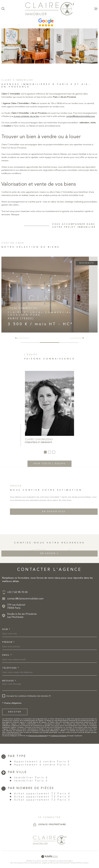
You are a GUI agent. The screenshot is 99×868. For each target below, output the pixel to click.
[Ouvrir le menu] (96, 9)
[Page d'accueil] (50, 9)
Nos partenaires (62, 863)
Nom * (6, 629)
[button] (82, 338)
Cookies (86, 863)
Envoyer (15, 712)
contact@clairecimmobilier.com (81, 122)
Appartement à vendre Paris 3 (42, 765)
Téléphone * (11, 668)
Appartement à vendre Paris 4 (42, 762)
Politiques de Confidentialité (38, 736)
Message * (9, 681)
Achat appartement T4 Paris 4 (42, 797)
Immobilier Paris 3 (31, 781)
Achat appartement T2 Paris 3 (42, 800)
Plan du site (28, 863)
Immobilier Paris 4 (31, 778)
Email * (7, 655)
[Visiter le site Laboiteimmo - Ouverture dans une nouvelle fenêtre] (49, 857)
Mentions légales (41, 863)
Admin (52, 863)
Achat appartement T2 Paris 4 (42, 794)
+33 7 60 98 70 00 (17, 592)
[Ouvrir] (3, 9)
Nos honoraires (16, 863)
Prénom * (9, 642)
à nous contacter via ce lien (26, 122)
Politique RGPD (75, 863)
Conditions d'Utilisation (59, 736)
